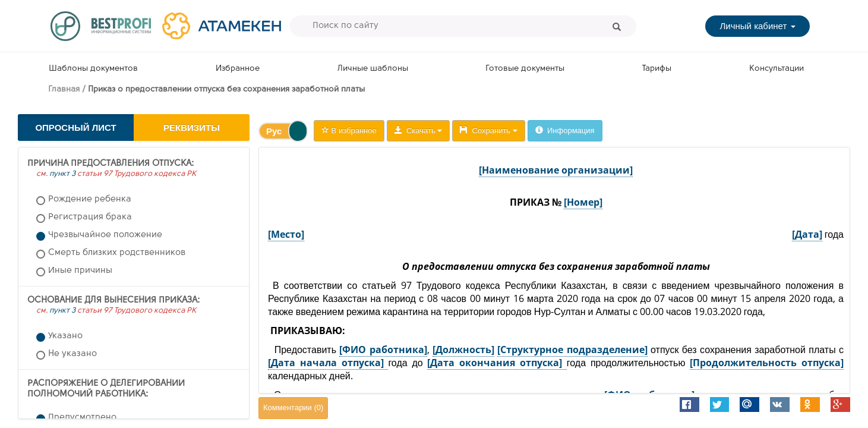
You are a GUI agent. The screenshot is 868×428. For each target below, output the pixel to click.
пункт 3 (62, 174)
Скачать (419, 130)
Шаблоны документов (93, 69)
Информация (565, 130)
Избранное (238, 69)
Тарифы (657, 69)
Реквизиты (192, 128)
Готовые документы (525, 69)
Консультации (777, 69)
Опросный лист (75, 128)
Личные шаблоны (373, 69)
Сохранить (488, 130)
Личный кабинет (757, 26)
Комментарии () (293, 407)
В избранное (349, 130)
